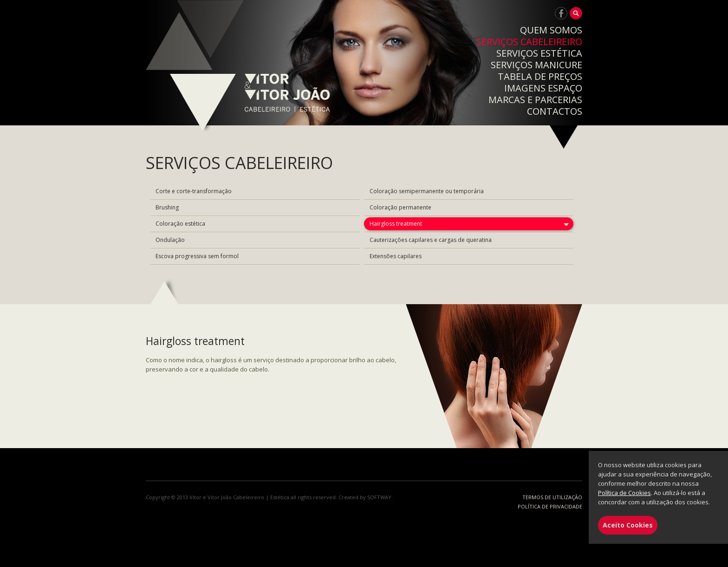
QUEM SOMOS (551, 30)
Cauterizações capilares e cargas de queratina (431, 240)
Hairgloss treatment (396, 224)
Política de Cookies (624, 493)
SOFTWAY (379, 497)
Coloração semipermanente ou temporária (427, 191)
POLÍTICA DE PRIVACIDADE (550, 506)
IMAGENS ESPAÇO (543, 88)
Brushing (167, 207)
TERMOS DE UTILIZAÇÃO (552, 497)
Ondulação (170, 240)
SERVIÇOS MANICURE (536, 65)
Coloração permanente (400, 207)
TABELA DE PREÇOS (540, 76)
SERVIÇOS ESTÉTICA (539, 53)
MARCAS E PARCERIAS (535, 100)
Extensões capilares (396, 256)
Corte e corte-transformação (194, 191)
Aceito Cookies (628, 525)
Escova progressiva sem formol (197, 256)
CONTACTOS (555, 111)
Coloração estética (180, 224)
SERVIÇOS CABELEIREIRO (529, 42)
